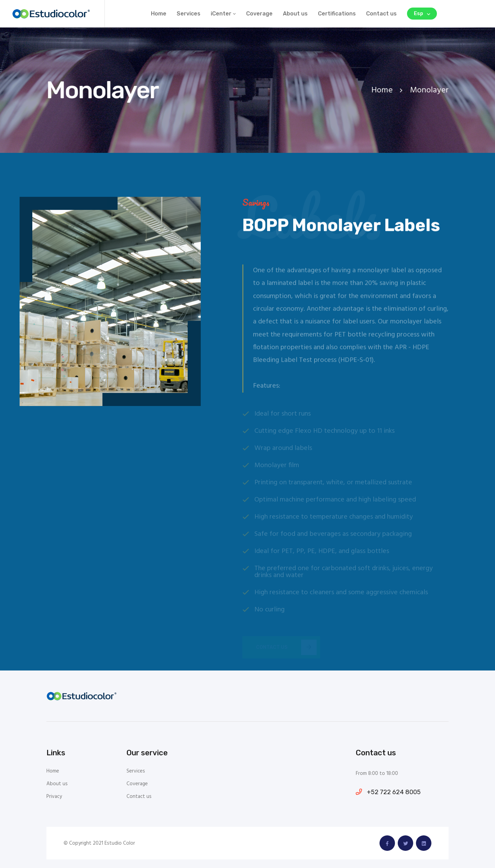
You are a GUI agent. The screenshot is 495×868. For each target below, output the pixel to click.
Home (159, 14)
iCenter (221, 14)
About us (295, 14)
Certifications (337, 14)
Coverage (259, 14)
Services (189, 14)
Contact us (381, 14)
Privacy (54, 797)
